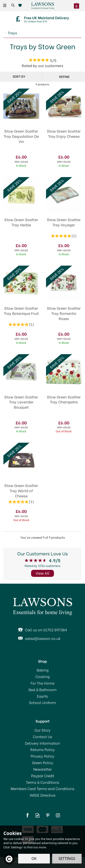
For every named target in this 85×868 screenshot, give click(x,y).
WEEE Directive (42, 795)
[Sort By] (21, 76)
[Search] (13, 5)
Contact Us (42, 737)
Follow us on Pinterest (48, 815)
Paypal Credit (43, 776)
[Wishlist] (21, 6)
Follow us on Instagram (58, 815)
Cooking (42, 676)
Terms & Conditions (42, 782)
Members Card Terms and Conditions (42, 788)
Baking (43, 670)
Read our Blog (38, 815)
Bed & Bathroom (43, 690)
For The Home (42, 683)
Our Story (42, 730)
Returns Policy (43, 749)
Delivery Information (42, 743)
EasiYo (42, 696)
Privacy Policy (42, 756)
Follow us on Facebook (27, 815)
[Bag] (78, 5)
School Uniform (42, 702)
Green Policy (43, 763)
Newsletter (42, 769)
